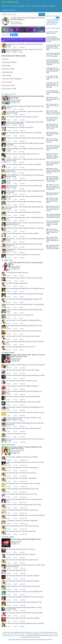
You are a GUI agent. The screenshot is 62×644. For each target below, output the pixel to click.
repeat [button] (17, 30)
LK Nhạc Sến (21, 6)
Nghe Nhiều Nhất (53, 28)
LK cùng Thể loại (9, 94)
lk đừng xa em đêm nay (21, 636)
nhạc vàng (8, 634)
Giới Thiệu (33, 640)
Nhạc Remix (5, 10)
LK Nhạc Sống (36, 6)
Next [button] (12, 30)
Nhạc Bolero (12, 10)
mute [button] (34, 30)
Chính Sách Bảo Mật (42, 640)
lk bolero (56, 634)
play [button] (8, 30)
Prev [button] (4, 30)
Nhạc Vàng (18, 22)
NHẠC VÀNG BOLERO (10, 2)
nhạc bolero (21, 634)
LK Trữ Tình (28, 6)
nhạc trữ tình (14, 634)
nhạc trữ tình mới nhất (36, 632)
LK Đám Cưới (44, 6)
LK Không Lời (52, 6)
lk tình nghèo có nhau (47, 634)
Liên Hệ (50, 640)
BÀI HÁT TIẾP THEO (53, 16)
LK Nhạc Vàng (13, 6)
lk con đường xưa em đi (8, 636)
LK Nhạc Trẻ (5, 6)
